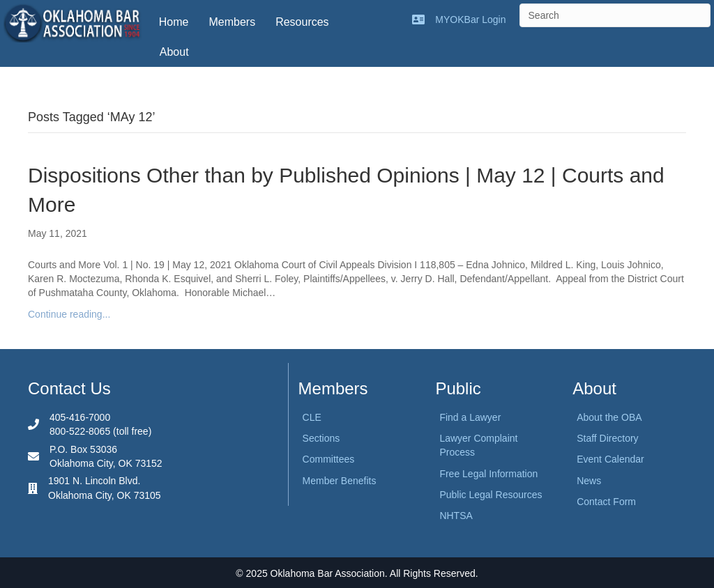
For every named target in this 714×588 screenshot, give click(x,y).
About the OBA (609, 417)
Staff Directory (607, 438)
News (589, 481)
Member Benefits (340, 481)
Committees (329, 459)
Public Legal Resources (491, 495)
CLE (312, 417)
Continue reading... (69, 314)
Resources (302, 22)
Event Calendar (610, 459)
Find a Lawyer (470, 417)
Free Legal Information (488, 474)
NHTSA (456, 516)
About (174, 52)
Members (232, 22)
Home (174, 22)
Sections (321, 438)
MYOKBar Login (470, 20)
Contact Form (606, 502)
